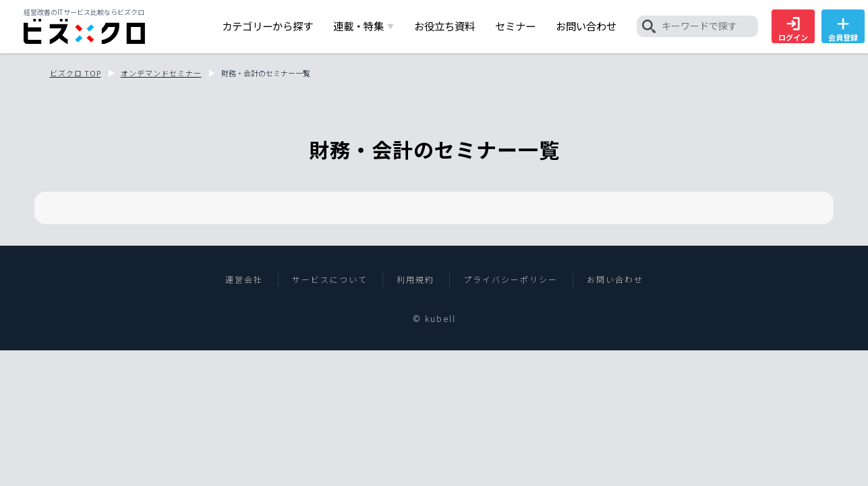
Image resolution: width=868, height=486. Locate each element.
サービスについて (330, 279)
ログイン (793, 30)
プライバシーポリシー (511, 279)
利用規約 (415, 279)
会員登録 (843, 30)
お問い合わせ (615, 279)
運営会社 (244, 279)
